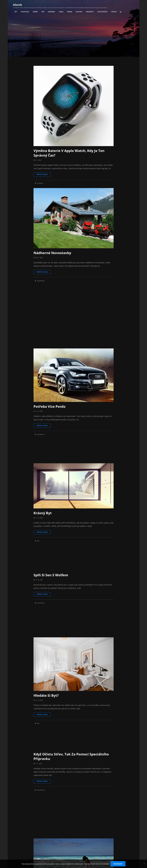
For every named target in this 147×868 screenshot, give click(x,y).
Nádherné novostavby (52, 253)
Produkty (90, 12)
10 (78, 848)
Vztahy (114, 12)
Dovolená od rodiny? (51, 686)
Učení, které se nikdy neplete (59, 812)
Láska (61, 12)
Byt (16, 12)
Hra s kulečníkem (48, 777)
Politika (79, 12)
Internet (52, 12)
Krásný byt (43, 426)
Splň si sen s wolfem (51, 461)
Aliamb (17, 5)
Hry (43, 12)
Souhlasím (118, 864)
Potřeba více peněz (50, 344)
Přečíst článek (44, 175)
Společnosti (102, 12)
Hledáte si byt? (46, 552)
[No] (144, 864)
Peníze (70, 12)
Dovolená (25, 12)
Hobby (35, 12)
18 (88, 848)
